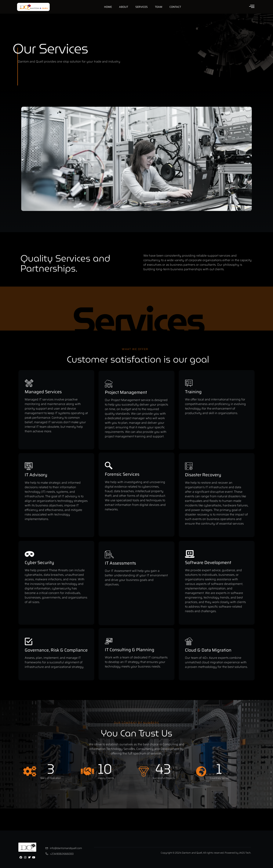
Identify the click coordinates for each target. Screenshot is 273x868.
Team (159, 7)
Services (142, 7)
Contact (175, 7)
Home (108, 7)
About (124, 7)
